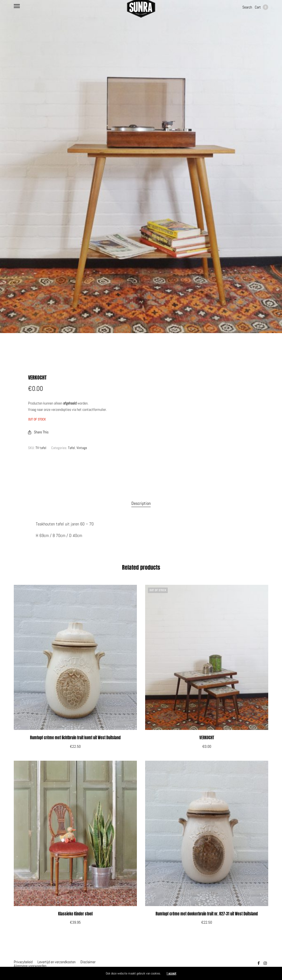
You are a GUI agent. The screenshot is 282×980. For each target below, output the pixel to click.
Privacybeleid (23, 962)
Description (141, 503)
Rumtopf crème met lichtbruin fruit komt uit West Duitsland (75, 738)
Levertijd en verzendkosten (56, 962)
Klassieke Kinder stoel (75, 914)
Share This (38, 432)
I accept (171, 973)
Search (247, 7)
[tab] (141, 503)
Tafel (71, 448)
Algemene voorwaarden (30, 966)
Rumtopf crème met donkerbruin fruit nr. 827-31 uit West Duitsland (207, 914)
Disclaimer (88, 962)
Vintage (82, 448)
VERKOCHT (207, 738)
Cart (261, 7)
